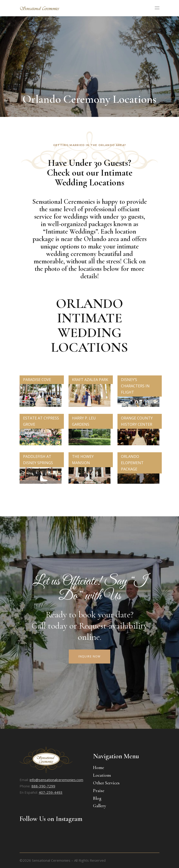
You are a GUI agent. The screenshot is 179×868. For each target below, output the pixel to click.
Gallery (100, 806)
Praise (99, 791)
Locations (102, 775)
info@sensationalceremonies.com (56, 780)
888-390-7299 (43, 786)
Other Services (106, 783)
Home (98, 768)
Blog (97, 798)
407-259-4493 (51, 792)
